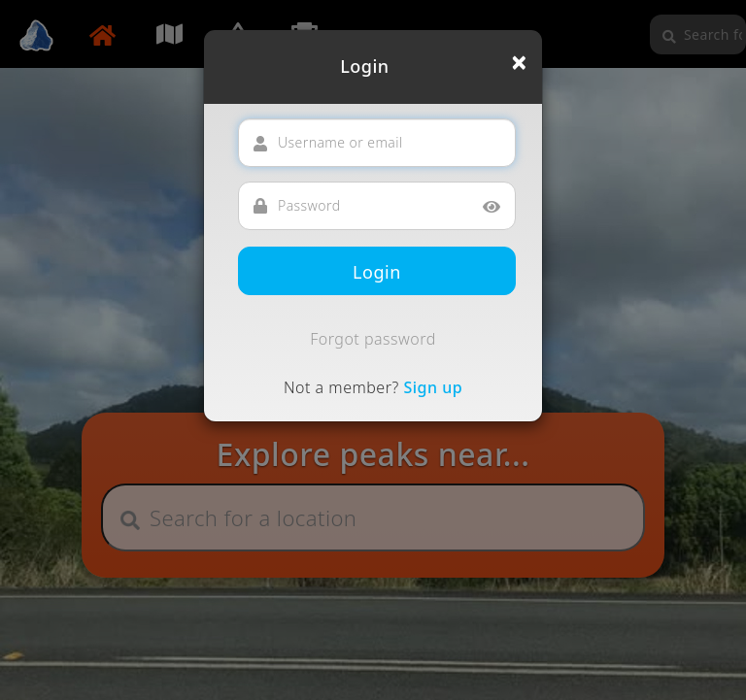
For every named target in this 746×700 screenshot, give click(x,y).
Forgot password (373, 339)
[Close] (519, 62)
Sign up (433, 387)
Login (377, 272)
